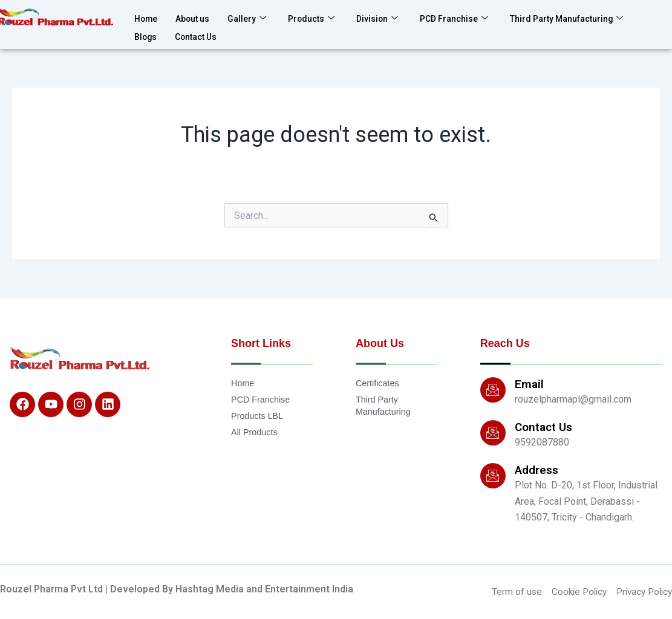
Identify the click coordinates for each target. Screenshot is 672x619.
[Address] (493, 475)
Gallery (254, 17)
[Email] (493, 389)
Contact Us (200, 32)
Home (147, 17)
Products (321, 17)
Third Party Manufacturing (591, 17)
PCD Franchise (470, 17)
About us (197, 17)
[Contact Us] (493, 432)
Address (537, 469)
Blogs (146, 32)
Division (390, 17)
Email (529, 384)
